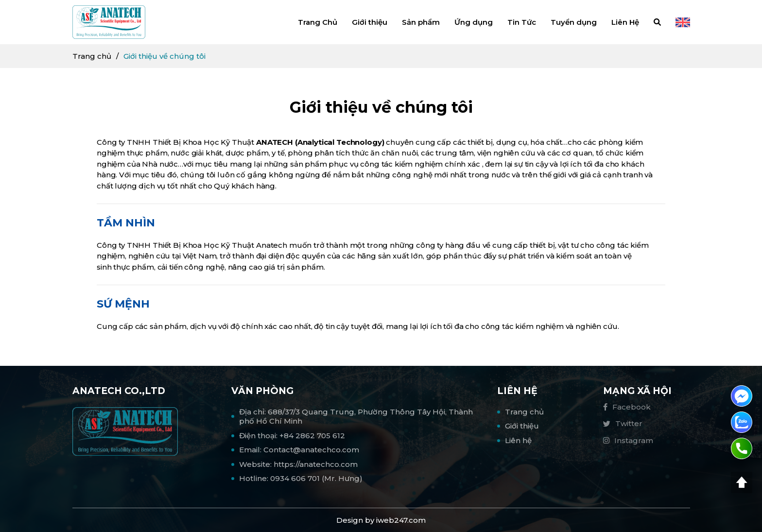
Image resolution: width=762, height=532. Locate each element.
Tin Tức (522, 22)
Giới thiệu (370, 22)
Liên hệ (518, 440)
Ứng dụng (474, 22)
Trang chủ (92, 56)
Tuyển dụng (574, 22)
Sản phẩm (421, 22)
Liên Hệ (625, 22)
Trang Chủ (318, 22)
